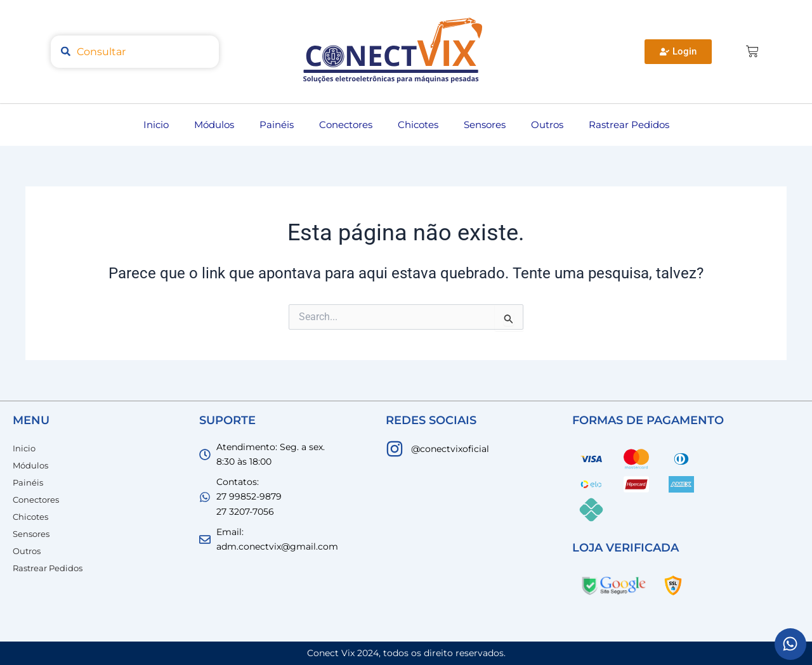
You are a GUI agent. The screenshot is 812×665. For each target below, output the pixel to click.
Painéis (277, 125)
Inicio (156, 125)
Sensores (485, 125)
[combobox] (135, 52)
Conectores (346, 125)
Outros (547, 125)
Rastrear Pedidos (629, 125)
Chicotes (418, 125)
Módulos (214, 125)
